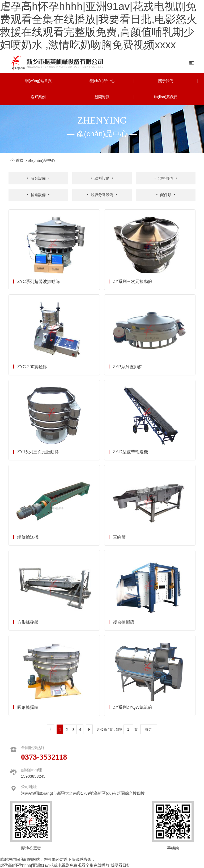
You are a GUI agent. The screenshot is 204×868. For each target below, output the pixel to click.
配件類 (166, 194)
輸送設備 (38, 194)
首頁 (20, 160)
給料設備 (102, 178)
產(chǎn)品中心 (42, 160)
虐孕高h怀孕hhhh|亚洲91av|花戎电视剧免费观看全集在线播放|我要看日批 (65, 865)
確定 (148, 729)
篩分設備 (38, 178)
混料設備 (166, 178)
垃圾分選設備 (102, 194)
